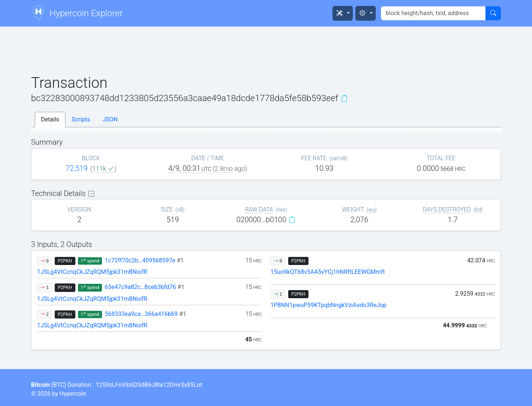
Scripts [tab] (81, 119)
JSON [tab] (110, 119)
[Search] (493, 13)
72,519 (77, 168)
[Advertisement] (266, 51)
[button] (343, 13)
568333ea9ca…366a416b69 (146, 314)
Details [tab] (50, 119)
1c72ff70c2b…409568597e (144, 260)
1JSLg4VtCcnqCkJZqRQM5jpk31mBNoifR (92, 272)
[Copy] (344, 99)
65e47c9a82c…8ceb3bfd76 (145, 287)
